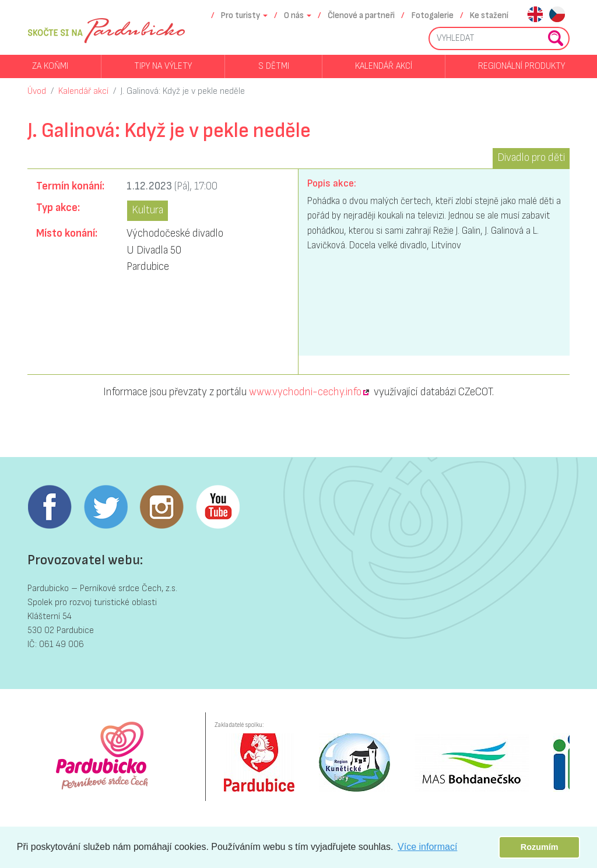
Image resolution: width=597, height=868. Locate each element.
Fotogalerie (433, 15)
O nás (294, 15)
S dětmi (274, 66)
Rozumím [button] (540, 847)
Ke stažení (489, 15)
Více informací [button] (427, 847)
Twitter (106, 507)
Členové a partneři (361, 15)
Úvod (37, 91)
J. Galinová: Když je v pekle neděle (183, 91)
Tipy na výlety (163, 66)
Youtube (217, 507)
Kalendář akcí (384, 66)
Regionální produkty (522, 66)
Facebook (50, 507)
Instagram (161, 507)
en (535, 15)
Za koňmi (50, 66)
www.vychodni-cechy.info (305, 392)
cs (557, 15)
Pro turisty (240, 15)
